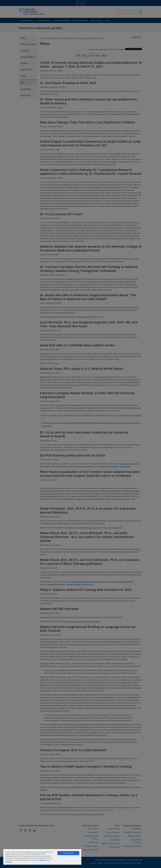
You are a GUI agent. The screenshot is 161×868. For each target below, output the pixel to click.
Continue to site (68, 853)
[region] (42, 857)
